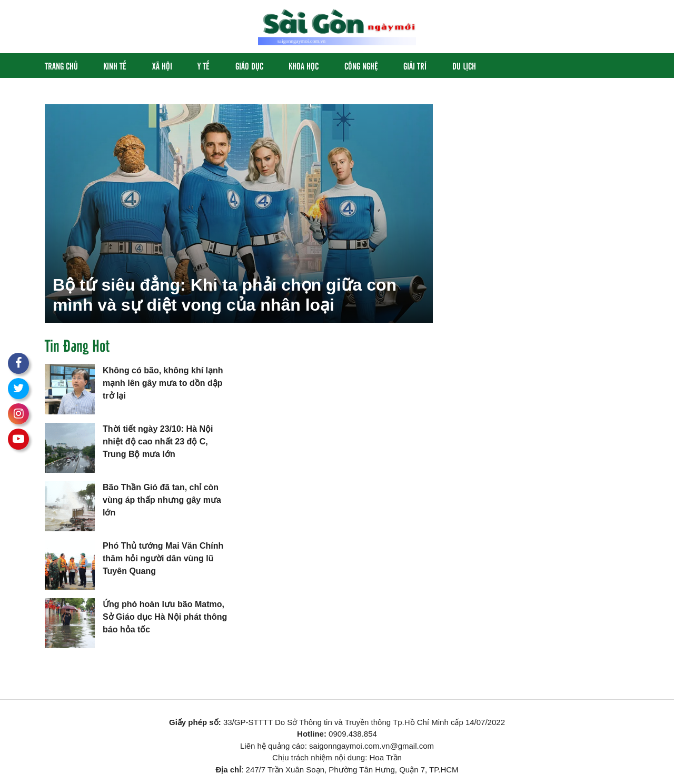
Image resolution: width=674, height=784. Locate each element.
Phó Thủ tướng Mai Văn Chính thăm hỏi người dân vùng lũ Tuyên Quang (163, 558)
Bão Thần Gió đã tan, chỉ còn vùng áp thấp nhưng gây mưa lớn (162, 500)
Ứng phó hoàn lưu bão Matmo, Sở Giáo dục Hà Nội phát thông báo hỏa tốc (165, 617)
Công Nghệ (361, 66)
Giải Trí (415, 66)
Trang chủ (61, 66)
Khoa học (304, 66)
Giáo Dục (249, 66)
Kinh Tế (115, 66)
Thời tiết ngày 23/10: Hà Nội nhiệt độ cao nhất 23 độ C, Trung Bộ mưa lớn (158, 441)
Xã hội (162, 66)
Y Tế (204, 66)
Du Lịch (464, 66)
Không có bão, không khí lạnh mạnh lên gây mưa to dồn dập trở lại (163, 383)
